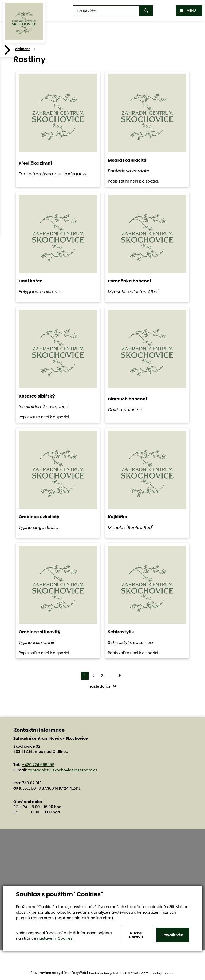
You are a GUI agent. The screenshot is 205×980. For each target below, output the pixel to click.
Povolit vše (173, 935)
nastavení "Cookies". (56, 938)
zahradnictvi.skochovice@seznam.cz (63, 770)
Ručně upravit (136, 935)
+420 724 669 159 (38, 765)
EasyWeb (79, 973)
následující (103, 686)
